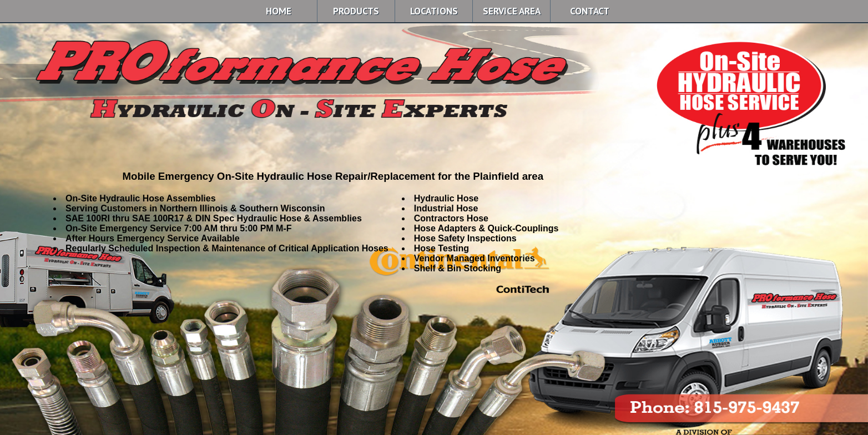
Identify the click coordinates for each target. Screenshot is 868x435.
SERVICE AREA (512, 11)
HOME (279, 11)
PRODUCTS (356, 11)
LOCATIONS (434, 11)
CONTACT (590, 11)
